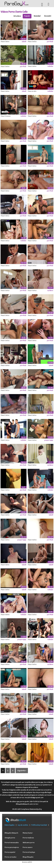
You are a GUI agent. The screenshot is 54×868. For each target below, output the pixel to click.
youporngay (49, 440)
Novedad (37, 16)
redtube (50, 66)
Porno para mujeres (12, 847)
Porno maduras (28, 838)
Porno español (10, 852)
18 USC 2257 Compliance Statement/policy (27, 809)
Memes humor (28, 833)
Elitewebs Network (11, 833)
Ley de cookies (23, 825)
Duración (48, 16)
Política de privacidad (39, 825)
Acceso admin (27, 862)
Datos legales (10, 825)
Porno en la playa (29, 852)
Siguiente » (22, 771)
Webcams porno (29, 843)
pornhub (50, 41)
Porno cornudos (11, 857)
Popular (27, 16)
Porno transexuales (12, 843)
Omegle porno (10, 838)
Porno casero (28, 847)
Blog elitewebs (28, 857)
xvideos (50, 290)
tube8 (24, 41)
